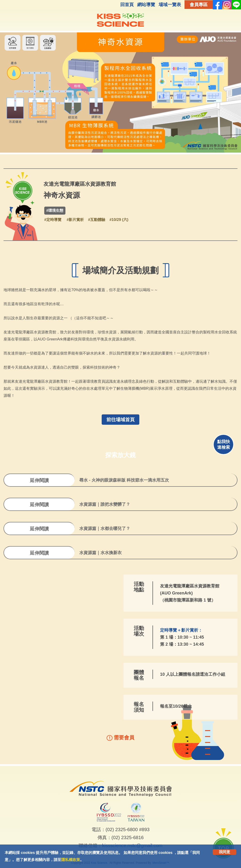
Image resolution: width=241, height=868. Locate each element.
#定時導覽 (53, 220)
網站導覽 (146, 5)
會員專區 (199, 5)
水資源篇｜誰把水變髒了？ (105, 504)
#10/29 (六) (119, 220)
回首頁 (127, 5)
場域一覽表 (170, 5)
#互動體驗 (97, 220)
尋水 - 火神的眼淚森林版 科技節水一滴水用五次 (124, 480)
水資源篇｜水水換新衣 (100, 553)
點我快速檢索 (224, 444)
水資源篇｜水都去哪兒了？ (105, 529)
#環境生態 (55, 210)
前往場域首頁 (120, 420)
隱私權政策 (71, 860)
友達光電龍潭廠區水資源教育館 (80, 184)
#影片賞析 (75, 220)
